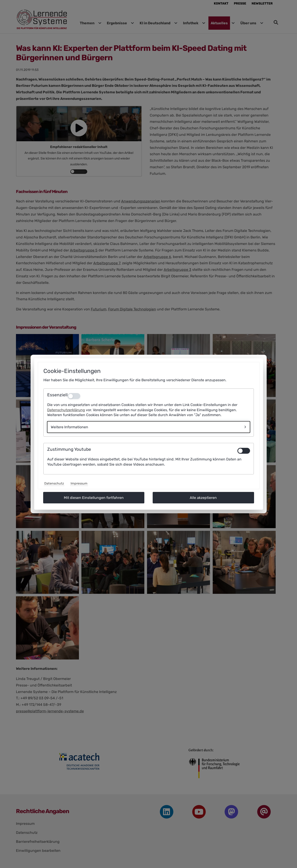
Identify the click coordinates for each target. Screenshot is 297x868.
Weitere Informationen (69, 427)
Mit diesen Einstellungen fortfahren (94, 498)
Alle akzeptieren (203, 498)
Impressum (79, 483)
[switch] (244, 451)
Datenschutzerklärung (66, 410)
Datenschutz (54, 483)
